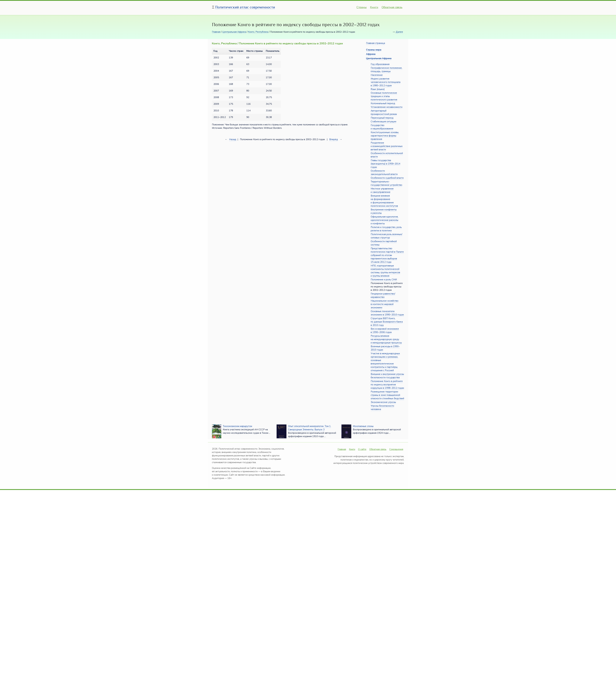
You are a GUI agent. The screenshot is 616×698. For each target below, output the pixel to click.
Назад (233, 139)
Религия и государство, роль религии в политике (386, 229)
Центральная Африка (234, 32)
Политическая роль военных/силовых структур (386, 236)
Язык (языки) (378, 89)
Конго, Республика (258, 32)
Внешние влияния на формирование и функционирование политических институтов (384, 201)
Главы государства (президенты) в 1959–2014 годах (385, 164)
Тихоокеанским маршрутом (237, 426)
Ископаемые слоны (363, 426)
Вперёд (334, 139)
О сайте (362, 449)
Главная (216, 32)
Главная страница (376, 43)
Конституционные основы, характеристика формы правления (385, 136)
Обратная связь (392, 7)
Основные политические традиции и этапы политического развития (384, 96)
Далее (399, 32)
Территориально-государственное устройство (386, 183)
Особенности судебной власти (387, 178)
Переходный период (382, 118)
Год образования (380, 64)
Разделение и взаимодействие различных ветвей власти (387, 146)
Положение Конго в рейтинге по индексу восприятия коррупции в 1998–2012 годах (387, 385)
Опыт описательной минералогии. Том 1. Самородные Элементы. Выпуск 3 (310, 428)
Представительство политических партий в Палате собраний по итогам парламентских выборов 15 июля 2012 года (387, 255)
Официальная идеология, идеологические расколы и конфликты (384, 220)
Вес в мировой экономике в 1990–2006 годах (385, 331)
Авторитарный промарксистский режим (384, 112)
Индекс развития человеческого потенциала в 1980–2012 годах (386, 82)
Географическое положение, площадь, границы (386, 70)
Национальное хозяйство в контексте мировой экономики (385, 304)
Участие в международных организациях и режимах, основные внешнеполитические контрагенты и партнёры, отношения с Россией (385, 362)
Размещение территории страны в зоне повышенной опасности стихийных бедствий (387, 395)
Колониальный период (383, 103)
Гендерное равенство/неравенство (383, 295)
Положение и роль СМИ (384, 280)
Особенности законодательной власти (384, 172)
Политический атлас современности (245, 7)
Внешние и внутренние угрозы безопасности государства (387, 376)
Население (377, 75)
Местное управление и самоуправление (382, 190)
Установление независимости (387, 107)
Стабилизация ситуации (383, 122)
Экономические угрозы (383, 402)
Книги (374, 7)
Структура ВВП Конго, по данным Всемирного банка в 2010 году (387, 322)
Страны (362, 7)
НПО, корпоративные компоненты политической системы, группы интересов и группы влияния (385, 271)
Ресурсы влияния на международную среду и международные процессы (386, 339)
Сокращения (396, 449)
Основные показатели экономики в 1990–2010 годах (387, 313)
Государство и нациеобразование (382, 127)
